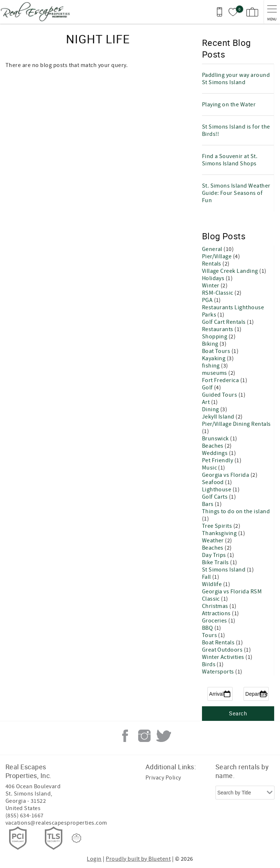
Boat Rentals (219, 643)
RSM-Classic (218, 293)
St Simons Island (224, 570)
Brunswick (216, 439)
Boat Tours (217, 351)
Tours (210, 635)
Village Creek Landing (231, 271)
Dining (211, 409)
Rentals (212, 264)
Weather (214, 541)
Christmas (216, 606)
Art (207, 402)
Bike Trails (216, 562)
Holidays (214, 278)
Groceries (215, 621)
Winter (211, 286)
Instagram (144, 736)
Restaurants (218, 329)
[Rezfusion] (77, 838)
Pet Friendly (218, 460)
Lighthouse (217, 490)
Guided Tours (220, 395)
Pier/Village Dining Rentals (236, 424)
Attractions (217, 613)
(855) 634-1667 (25, 816)
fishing (212, 366)
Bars (208, 504)
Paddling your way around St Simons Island (236, 79)
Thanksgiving (220, 533)
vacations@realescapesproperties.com (56, 823)
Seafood (214, 482)
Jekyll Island (219, 417)
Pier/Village (217, 256)
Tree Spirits (218, 526)
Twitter (164, 736)
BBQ (208, 628)
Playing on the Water (229, 105)
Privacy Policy (163, 778)
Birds (209, 664)
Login (94, 859)
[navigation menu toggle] (272, 12)
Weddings (215, 453)
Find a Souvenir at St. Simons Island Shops (230, 160)
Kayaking (214, 358)
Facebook (125, 736)
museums (215, 373)
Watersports (219, 672)
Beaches (213, 446)
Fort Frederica (221, 380)
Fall (207, 577)
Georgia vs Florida (226, 475)
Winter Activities (224, 657)
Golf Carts (215, 497)
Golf (208, 388)
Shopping (215, 337)
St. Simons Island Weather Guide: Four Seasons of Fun (236, 193)
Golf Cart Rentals (225, 322)
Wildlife (213, 584)
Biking (211, 344)
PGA (208, 300)
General (213, 249)
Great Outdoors (223, 650)
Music (210, 468)
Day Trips (215, 555)
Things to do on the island (236, 511)
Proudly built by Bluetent (138, 859)
